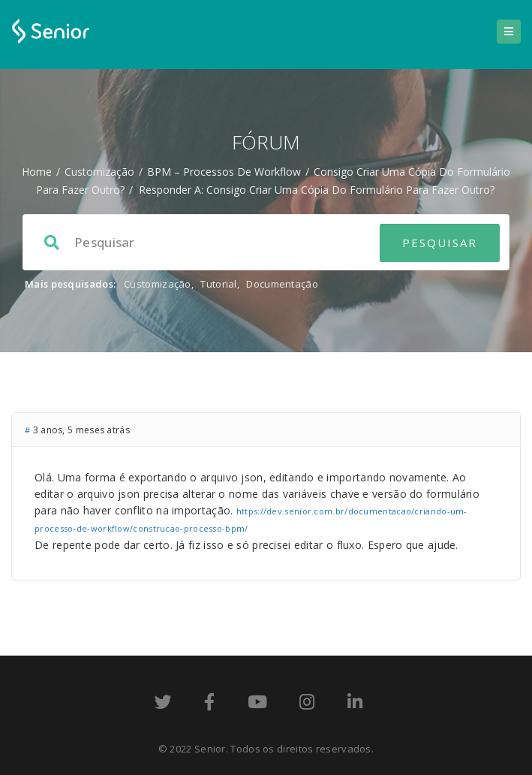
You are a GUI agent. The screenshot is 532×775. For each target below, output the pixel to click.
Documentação (282, 284)
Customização (99, 172)
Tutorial (218, 284)
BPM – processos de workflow (224, 172)
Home (37, 172)
